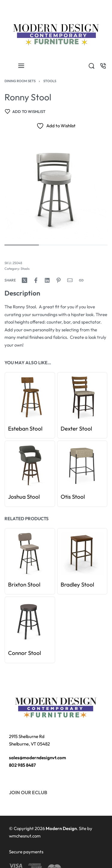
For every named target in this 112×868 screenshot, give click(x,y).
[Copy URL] (81, 280)
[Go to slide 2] (18, 534)
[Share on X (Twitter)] (24, 280)
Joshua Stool (24, 497)
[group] (30, 553)
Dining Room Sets (20, 81)
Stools (50, 81)
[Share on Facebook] (36, 280)
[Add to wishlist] (25, 111)
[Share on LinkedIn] (47, 280)
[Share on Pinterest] (59, 280)
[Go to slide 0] (11, 534)
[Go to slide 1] (14, 534)
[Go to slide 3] (21, 534)
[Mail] (70, 280)
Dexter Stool (76, 428)
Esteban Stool (25, 428)
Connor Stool (24, 653)
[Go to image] (22, 245)
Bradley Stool (77, 584)
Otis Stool (73, 497)
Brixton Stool (24, 584)
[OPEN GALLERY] (56, 187)
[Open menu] (21, 66)
